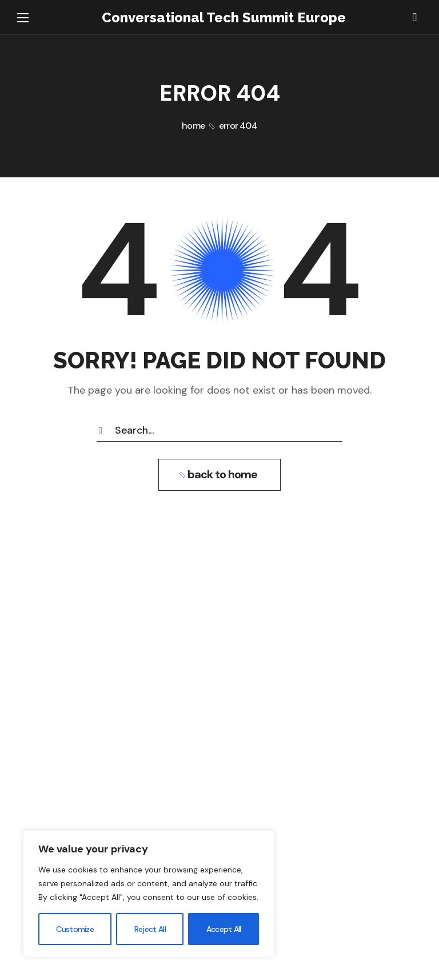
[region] (149, 894)
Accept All (224, 929)
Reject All (150, 929)
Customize (75, 929)
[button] (415, 17)
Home (193, 126)
